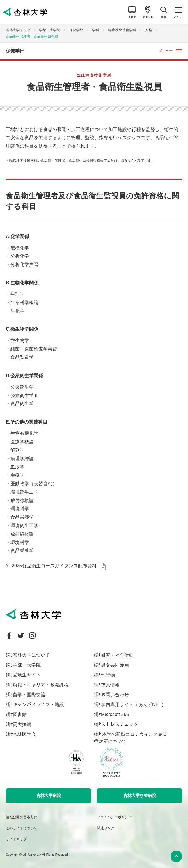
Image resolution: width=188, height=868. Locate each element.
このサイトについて (22, 828)
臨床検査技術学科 (122, 30)
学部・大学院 (50, 30)
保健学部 (76, 30)
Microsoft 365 (115, 714)
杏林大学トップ (18, 30)
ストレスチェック (120, 724)
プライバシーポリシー (114, 817)
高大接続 (22, 724)
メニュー (166, 51)
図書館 (20, 714)
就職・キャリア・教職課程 (41, 685)
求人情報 (110, 685)
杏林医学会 (24, 734)
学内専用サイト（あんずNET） (134, 705)
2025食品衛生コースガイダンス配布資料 (54, 566)
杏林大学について (31, 655)
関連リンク (106, 828)
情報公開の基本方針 (22, 817)
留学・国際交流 (29, 695)
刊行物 (108, 675)
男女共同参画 (115, 665)
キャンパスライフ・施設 (38, 705)
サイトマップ (16, 839)
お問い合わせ (115, 695)
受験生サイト (27, 675)
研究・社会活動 (117, 655)
